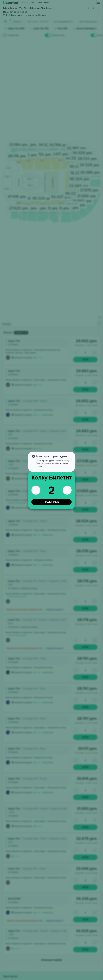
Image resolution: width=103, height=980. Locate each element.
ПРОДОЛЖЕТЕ (52, 502)
